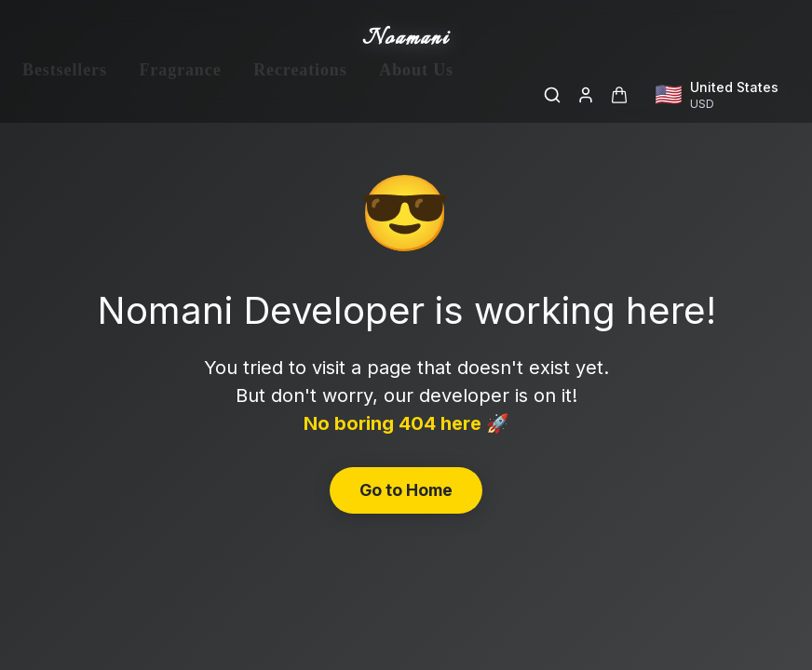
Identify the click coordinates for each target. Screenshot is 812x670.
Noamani (406, 39)
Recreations (300, 95)
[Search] (552, 95)
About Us (416, 95)
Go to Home (406, 490)
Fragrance (180, 95)
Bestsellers (65, 95)
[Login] (586, 95)
